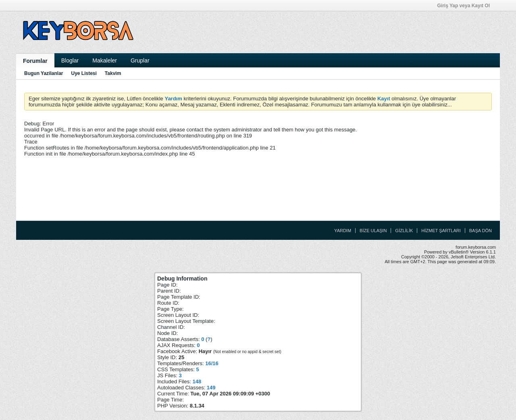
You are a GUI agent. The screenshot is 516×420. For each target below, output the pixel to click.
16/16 (212, 363)
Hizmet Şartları (441, 231)
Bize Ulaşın (373, 231)
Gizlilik (404, 231)
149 (211, 388)
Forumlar (35, 61)
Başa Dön (481, 231)
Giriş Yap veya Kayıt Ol (466, 6)
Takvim (113, 73)
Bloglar (70, 60)
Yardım (343, 231)
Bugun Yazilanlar (44, 73)
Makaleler (105, 60)
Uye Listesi (84, 73)
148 (197, 382)
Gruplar (140, 60)
